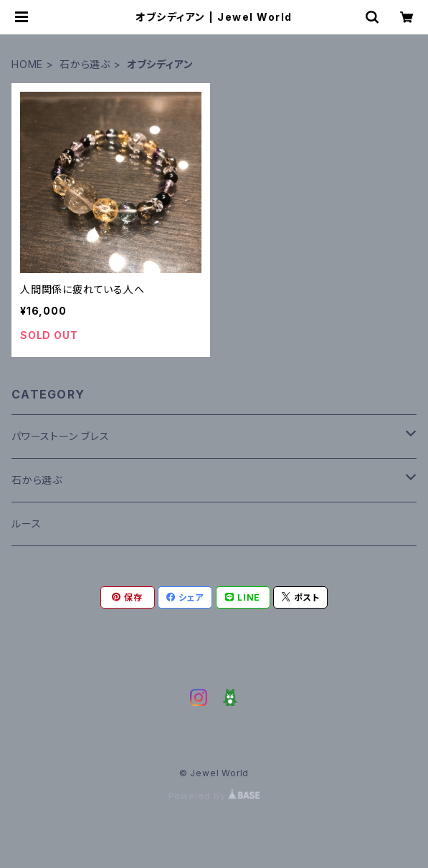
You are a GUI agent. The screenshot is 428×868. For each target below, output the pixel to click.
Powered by (214, 796)
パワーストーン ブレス (61, 436)
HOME (27, 64)
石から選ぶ (85, 64)
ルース (26, 524)
